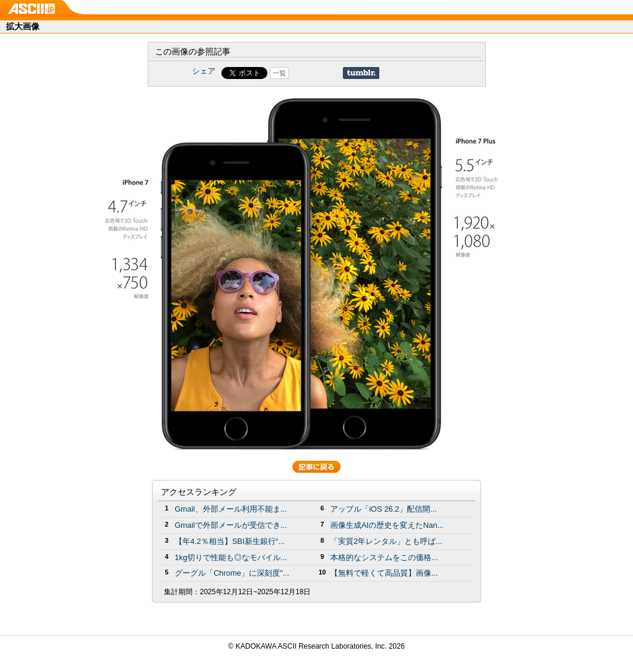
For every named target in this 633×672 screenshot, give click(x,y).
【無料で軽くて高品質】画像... (384, 573)
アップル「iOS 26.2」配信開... (384, 509)
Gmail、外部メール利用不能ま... (231, 509)
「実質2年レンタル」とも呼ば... (386, 541)
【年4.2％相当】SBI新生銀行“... (230, 541)
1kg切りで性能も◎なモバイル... (231, 557)
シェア (204, 71)
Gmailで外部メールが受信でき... (231, 525)
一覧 (279, 73)
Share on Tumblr (361, 73)
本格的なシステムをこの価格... (384, 557)
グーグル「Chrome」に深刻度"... (232, 573)
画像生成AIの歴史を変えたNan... (387, 525)
